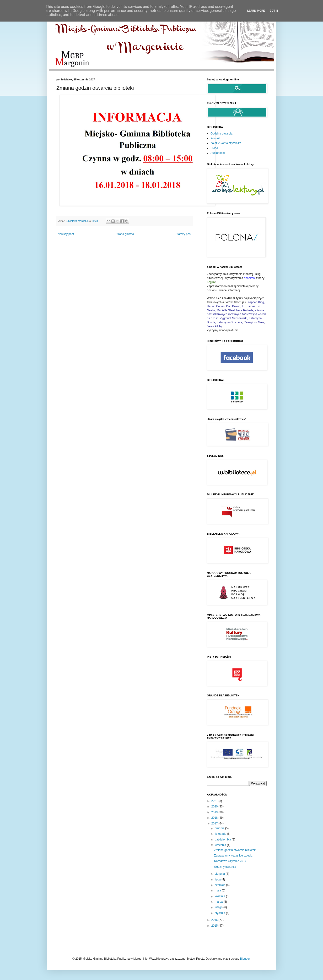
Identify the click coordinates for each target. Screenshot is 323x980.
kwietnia (220, 896)
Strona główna (125, 234)
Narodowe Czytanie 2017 (230, 861)
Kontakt (215, 138)
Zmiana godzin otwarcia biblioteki (235, 850)
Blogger (245, 959)
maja (218, 890)
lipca (218, 879)
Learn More (256, 11)
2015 (215, 926)
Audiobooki (218, 153)
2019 (215, 812)
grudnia (220, 828)
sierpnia (220, 874)
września (221, 845)
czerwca (220, 885)
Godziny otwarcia (221, 134)
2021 (215, 801)
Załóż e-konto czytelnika (226, 143)
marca (219, 902)
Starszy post (183, 234)
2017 (215, 823)
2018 (215, 818)
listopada (221, 834)
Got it (274, 11)
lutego (219, 907)
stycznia (220, 913)
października (223, 840)
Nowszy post (66, 234)
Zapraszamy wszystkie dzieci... (234, 856)
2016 (215, 920)
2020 (215, 806)
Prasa (214, 148)
